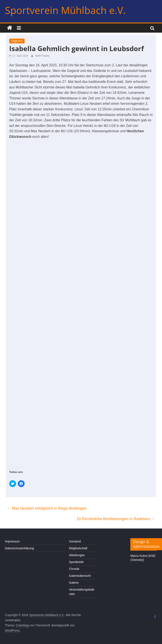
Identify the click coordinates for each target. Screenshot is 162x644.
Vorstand (75, 541)
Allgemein (17, 41)
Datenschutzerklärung (19, 548)
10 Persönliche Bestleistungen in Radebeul (116, 519)
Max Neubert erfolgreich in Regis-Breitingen (47, 508)
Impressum (12, 541)
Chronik (74, 569)
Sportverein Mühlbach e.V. (65, 10)
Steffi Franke (42, 56)
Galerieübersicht (80, 576)
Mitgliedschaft (78, 548)
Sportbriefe (76, 562)
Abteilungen (77, 555)
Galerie (74, 583)
